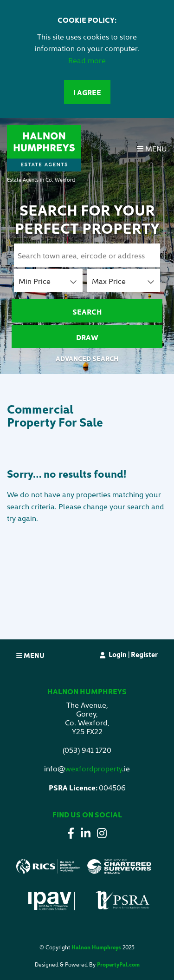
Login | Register (133, 654)
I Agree (87, 92)
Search (87, 311)
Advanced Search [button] (87, 358)
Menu (152, 148)
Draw (87, 337)
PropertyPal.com (118, 964)
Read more (87, 60)
